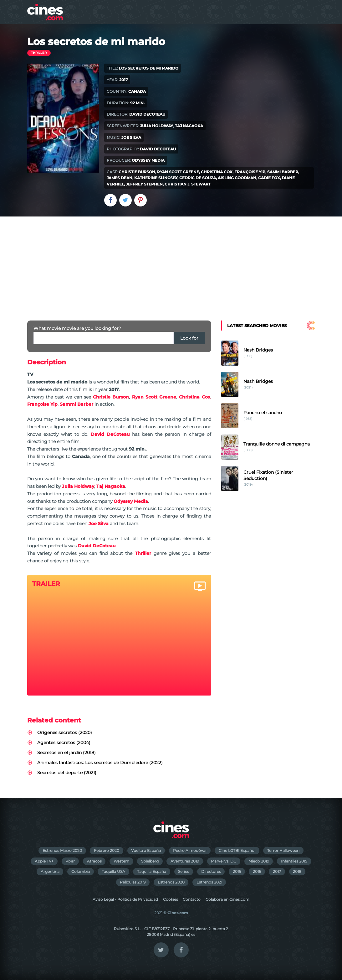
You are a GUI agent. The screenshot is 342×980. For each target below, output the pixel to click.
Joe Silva (131, 137)
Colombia (81, 871)
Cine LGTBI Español (237, 850)
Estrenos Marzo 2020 (62, 850)
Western (121, 861)
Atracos (94, 861)
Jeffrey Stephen (144, 184)
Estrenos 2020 (171, 882)
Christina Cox (217, 172)
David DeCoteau (147, 114)
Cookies (171, 899)
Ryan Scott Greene (178, 172)
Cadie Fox (269, 178)
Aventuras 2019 (185, 861)
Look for (189, 338)
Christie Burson (137, 172)
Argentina (50, 871)
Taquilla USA (113, 871)
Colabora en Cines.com (227, 899)
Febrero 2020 (107, 850)
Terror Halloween (283, 850)
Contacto (192, 899)
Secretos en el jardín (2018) (66, 753)
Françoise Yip (250, 172)
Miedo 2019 (259, 861)
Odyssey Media (148, 160)
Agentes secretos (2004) (64, 743)
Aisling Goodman (237, 178)
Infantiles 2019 (294, 861)
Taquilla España (152, 871)
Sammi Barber (283, 172)
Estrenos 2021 (209, 882)
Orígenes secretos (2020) (65, 732)
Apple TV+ (44, 861)
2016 (257, 871)
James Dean (120, 178)
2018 (297, 871)
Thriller (39, 53)
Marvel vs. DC (224, 861)
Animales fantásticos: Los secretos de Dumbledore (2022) (100, 763)
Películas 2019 (133, 882)
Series (184, 871)
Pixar (70, 861)
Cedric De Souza (198, 178)
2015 (237, 871)
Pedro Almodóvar (190, 850)
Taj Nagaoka (189, 126)
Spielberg (150, 861)
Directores (211, 871)
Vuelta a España (146, 850)
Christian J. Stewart (188, 184)
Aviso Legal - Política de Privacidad (125, 899)
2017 (277, 871)
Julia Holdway (157, 126)
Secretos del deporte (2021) (67, 773)
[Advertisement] (171, 263)
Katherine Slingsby (156, 178)
